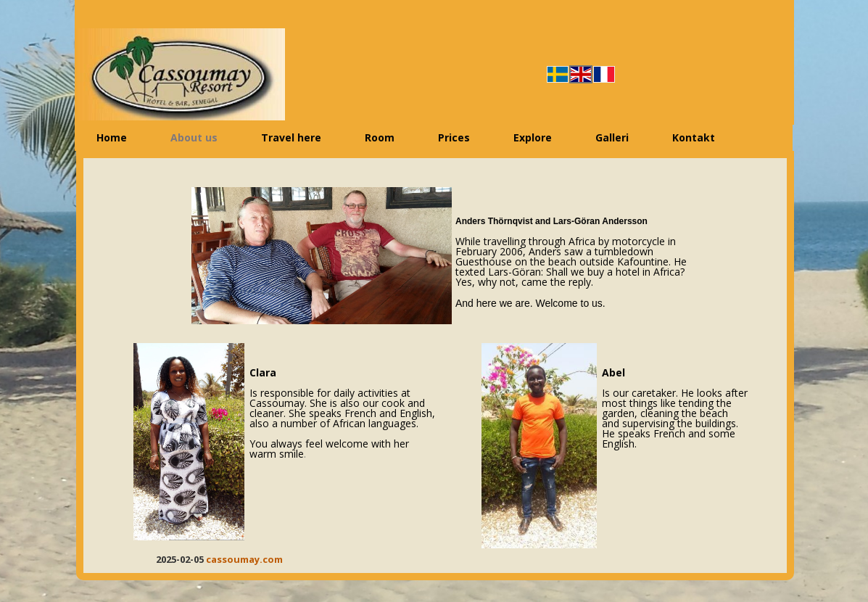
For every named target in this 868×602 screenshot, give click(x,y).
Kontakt (694, 137)
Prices (454, 137)
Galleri (612, 137)
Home (112, 137)
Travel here (291, 137)
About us (194, 137)
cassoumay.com (244, 559)
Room (380, 137)
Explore (533, 137)
